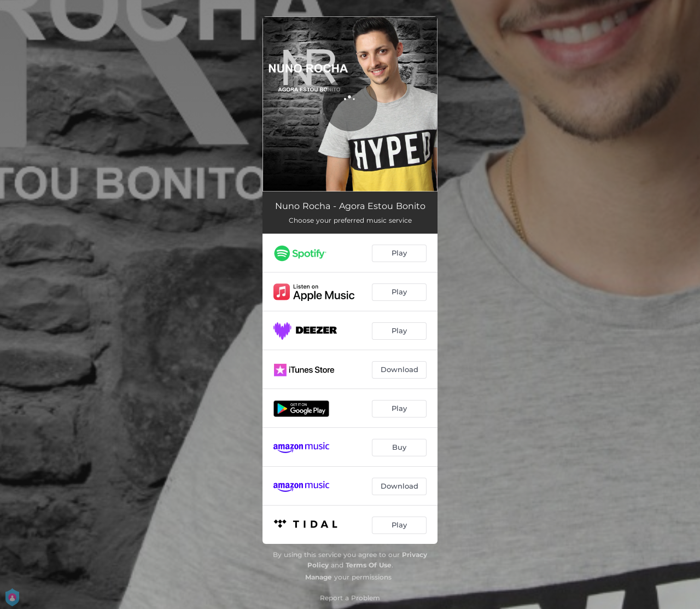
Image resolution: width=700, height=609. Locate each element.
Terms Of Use (369, 565)
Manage (319, 577)
